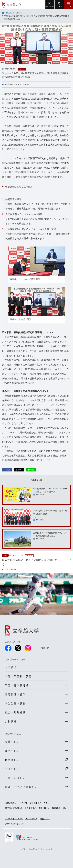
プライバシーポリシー (15, 824)
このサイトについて (14, 818)
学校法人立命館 (12, 808)
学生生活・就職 (15, 703)
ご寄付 (46, 803)
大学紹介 (11, 667)
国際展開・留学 (15, 694)
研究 (15, 84)
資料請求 (34, 803)
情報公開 (42, 808)
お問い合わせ (11, 803)
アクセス (23, 803)
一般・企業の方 (15, 778)
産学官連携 (9, 84)
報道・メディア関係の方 (21, 787)
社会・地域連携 (24, 84)
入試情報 (11, 721)
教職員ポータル (59, 808)
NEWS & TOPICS (14, 13)
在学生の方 (12, 751)
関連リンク (45, 818)
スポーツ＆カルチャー (12, 569)
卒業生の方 (12, 769)
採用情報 (29, 808)
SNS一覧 (45, 648)
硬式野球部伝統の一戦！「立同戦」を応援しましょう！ (32, 562)
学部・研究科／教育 (18, 676)
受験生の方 (12, 742)
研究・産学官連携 (17, 685)
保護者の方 (12, 760)
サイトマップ (31, 818)
